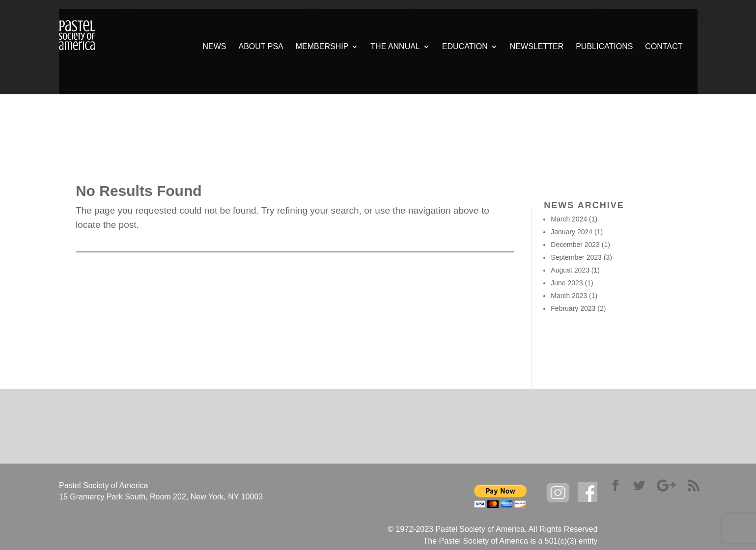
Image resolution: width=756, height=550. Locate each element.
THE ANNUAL (395, 47)
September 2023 (576, 257)
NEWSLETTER (537, 47)
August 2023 (570, 270)
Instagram (558, 493)
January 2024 (572, 232)
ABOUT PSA (261, 47)
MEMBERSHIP (322, 47)
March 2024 (569, 219)
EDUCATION (465, 47)
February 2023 (573, 308)
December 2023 (575, 245)
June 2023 (567, 283)
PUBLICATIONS (604, 47)
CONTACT (664, 47)
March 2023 (569, 296)
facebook (588, 492)
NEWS (214, 47)
